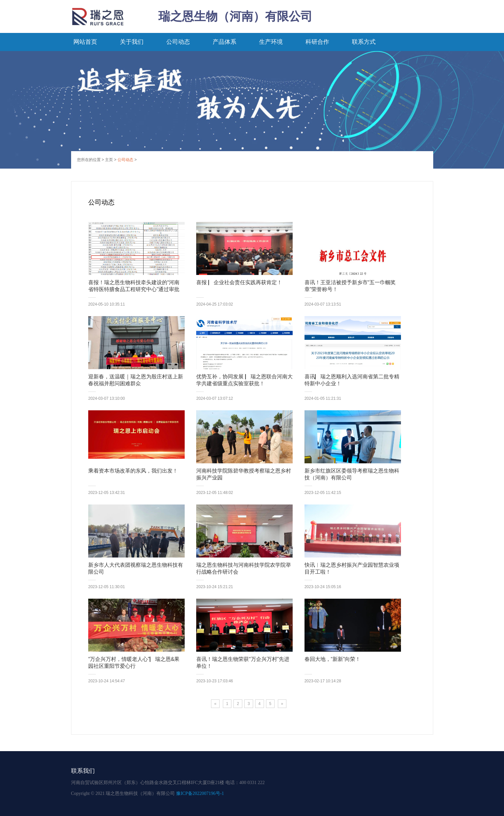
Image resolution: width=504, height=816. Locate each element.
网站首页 (85, 42)
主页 (109, 160)
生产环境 (271, 42)
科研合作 (317, 42)
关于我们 (132, 42)
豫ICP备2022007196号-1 (200, 793)
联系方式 (364, 42)
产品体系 (225, 42)
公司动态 (178, 42)
